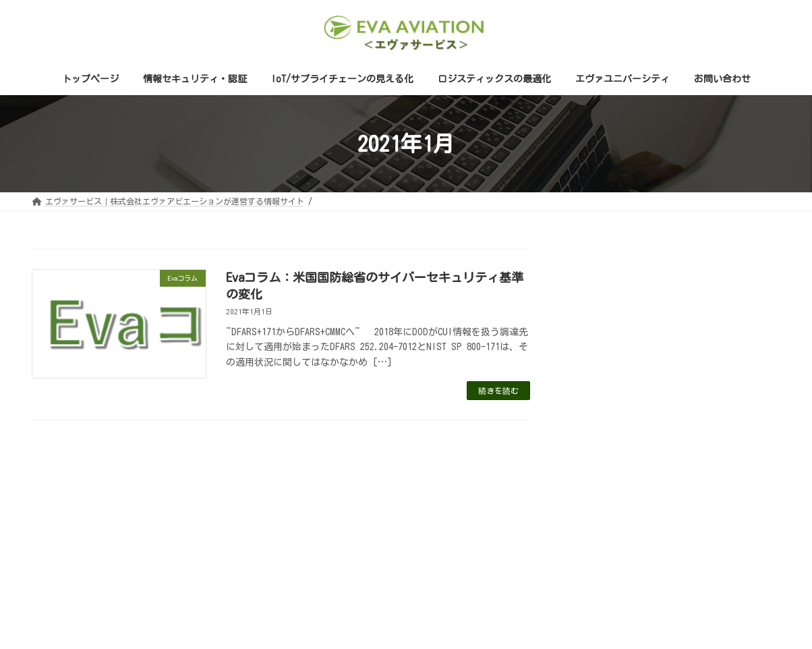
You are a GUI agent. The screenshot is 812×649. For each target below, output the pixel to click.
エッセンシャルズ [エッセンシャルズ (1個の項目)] (616, 490)
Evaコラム (604, 370)
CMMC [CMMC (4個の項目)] (666, 470)
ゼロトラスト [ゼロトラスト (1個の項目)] (695, 490)
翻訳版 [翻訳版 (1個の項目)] (754, 490)
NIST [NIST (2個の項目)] (749, 470)
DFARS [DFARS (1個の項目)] (708, 470)
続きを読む (498, 391)
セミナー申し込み (620, 395)
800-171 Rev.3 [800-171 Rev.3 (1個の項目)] (610, 470)
